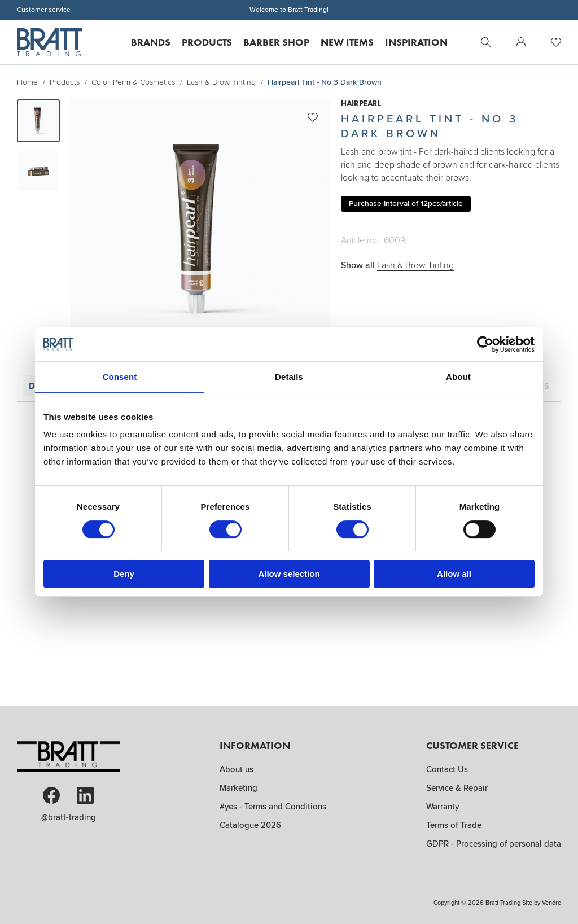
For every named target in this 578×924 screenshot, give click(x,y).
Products (207, 42)
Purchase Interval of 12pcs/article (406, 203)
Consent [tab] (120, 377)
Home (27, 82)
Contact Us (447, 769)
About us (237, 769)
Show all (397, 265)
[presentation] (38, 121)
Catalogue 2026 (250, 825)
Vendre (551, 903)
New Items (347, 42)
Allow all (454, 574)
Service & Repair (457, 788)
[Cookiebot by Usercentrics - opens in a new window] (485, 344)
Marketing (238, 788)
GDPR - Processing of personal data (494, 844)
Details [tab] (289, 377)
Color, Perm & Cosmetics (133, 82)
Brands (151, 42)
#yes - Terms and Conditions (273, 807)
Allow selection (289, 574)
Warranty (443, 807)
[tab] (38, 121)
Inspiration (416, 42)
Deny (124, 574)
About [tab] (458, 377)
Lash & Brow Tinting (221, 82)
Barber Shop (276, 42)
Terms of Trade (454, 825)
